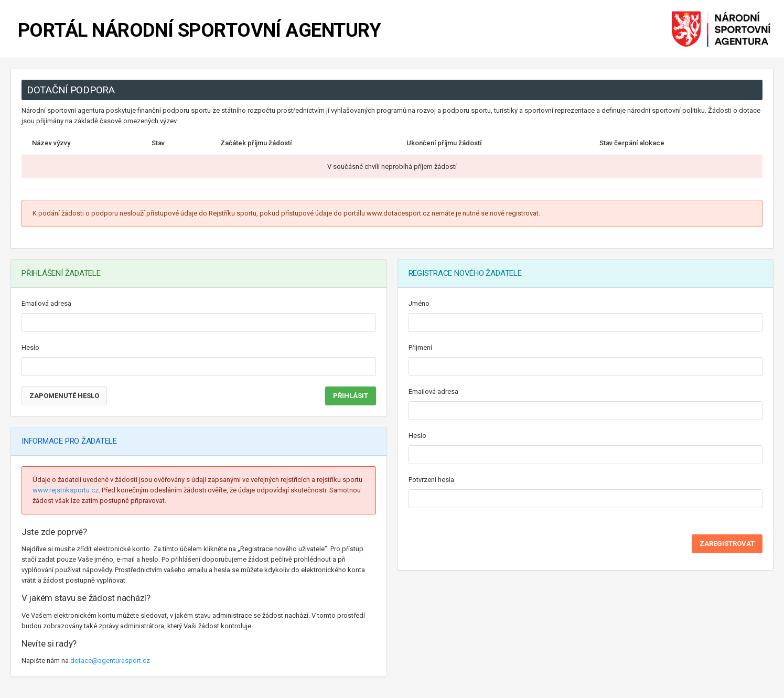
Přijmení (420, 347)
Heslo (30, 347)
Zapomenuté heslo (64, 396)
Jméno (419, 303)
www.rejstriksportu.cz (66, 490)
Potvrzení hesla (431, 480)
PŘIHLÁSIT (351, 396)
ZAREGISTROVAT (727, 544)
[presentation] (488, 539)
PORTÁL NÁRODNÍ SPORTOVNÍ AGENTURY (199, 30)
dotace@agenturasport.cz (110, 661)
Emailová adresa (46, 303)
